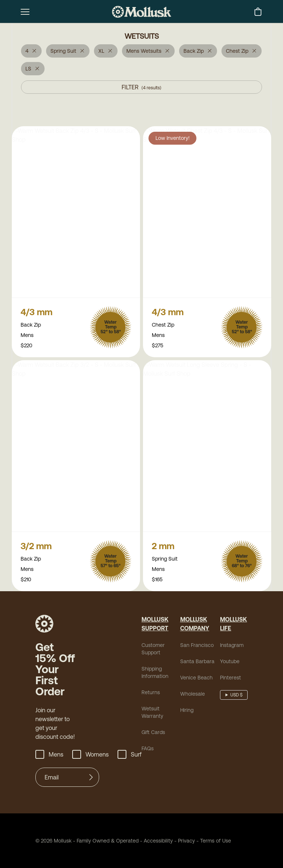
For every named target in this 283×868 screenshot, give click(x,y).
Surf (130, 756)
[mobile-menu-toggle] (25, 12)
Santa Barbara (197, 663)
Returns (151, 694)
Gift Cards (153, 734)
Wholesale (193, 695)
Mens (49, 756)
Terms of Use (216, 842)
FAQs (148, 750)
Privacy (186, 842)
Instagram (232, 647)
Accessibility (156, 842)
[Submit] (91, 779)
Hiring (187, 712)
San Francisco (197, 647)
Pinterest (230, 679)
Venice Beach (196, 679)
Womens (90, 756)
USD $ (236, 696)
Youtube (230, 663)
